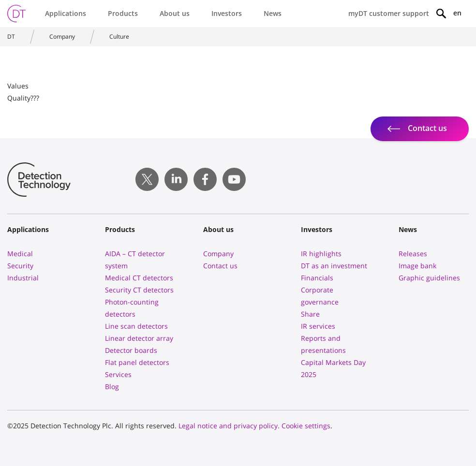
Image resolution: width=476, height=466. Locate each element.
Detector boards (131, 350)
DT (11, 36)
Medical (20, 254)
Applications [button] (66, 13)
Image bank (417, 266)
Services (118, 374)
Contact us (220, 266)
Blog (112, 386)
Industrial (23, 278)
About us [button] (175, 13)
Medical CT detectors (139, 278)
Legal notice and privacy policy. (229, 426)
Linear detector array (139, 338)
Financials (317, 278)
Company (62, 36)
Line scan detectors (136, 326)
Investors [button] (227, 13)
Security (20, 266)
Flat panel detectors (137, 362)
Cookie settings (306, 426)
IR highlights (321, 254)
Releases (413, 254)
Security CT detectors (139, 290)
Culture (119, 36)
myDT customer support (389, 13)
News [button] (273, 13)
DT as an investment (334, 266)
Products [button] (123, 13)
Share (310, 314)
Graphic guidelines (429, 278)
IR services (318, 326)
